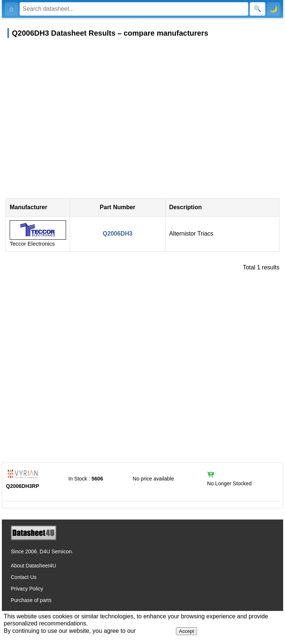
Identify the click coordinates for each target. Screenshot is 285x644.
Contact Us (24, 577)
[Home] (12, 9)
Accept (186, 631)
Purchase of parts (31, 600)
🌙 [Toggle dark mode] (273, 9)
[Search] (134, 9)
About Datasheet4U (33, 566)
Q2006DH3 (118, 234)
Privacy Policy (27, 589)
